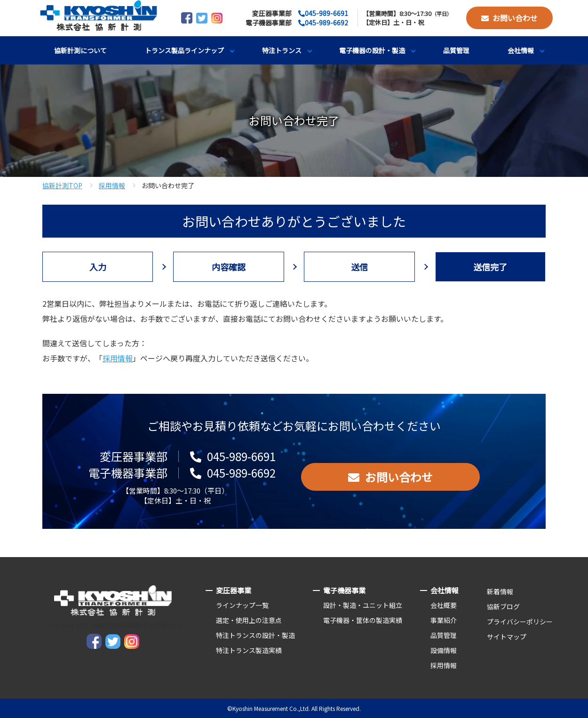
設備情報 (444, 650)
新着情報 (500, 591)
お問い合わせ (515, 18)
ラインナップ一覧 (242, 605)
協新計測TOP (62, 185)
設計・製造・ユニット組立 (363, 605)
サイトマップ (507, 637)
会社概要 (444, 605)
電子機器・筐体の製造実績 (363, 620)
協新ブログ (503, 606)
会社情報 (521, 50)
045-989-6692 (326, 23)
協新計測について (80, 50)
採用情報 (112, 185)
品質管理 (456, 50)
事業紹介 (444, 620)
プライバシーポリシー (520, 622)
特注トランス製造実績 (249, 650)
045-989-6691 (326, 13)
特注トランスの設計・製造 (255, 635)
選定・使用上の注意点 (249, 620)
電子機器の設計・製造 (372, 50)
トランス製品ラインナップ (184, 50)
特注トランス (282, 50)
